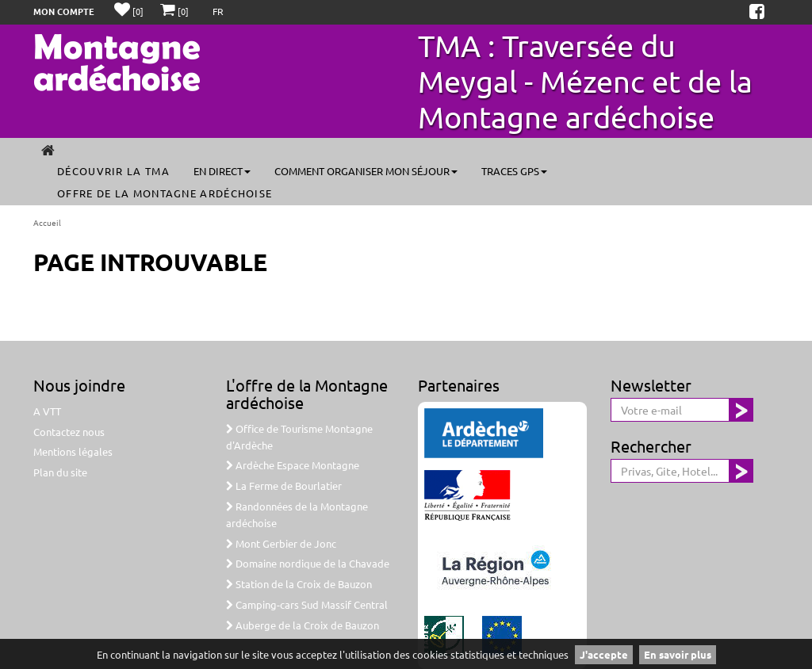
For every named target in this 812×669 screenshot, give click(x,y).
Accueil (47, 222)
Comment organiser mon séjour (366, 171)
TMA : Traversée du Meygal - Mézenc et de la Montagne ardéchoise (585, 81)
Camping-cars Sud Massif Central (307, 604)
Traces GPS (514, 171)
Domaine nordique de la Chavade (308, 563)
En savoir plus (678, 654)
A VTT (47, 411)
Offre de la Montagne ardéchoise (165, 193)
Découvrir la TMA (113, 171)
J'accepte (604, 654)
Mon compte (64, 11)
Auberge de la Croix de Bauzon (303, 625)
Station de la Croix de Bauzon (299, 584)
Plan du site (60, 472)
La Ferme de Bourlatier (284, 486)
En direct (222, 171)
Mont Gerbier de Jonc (281, 543)
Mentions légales (73, 451)
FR (218, 11)
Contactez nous (69, 432)
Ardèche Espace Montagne (293, 465)
